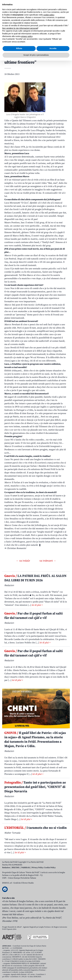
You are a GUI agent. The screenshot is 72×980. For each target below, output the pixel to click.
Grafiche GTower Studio (24, 883)
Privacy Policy (38, 868)
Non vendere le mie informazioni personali (20, 948)
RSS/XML (16, 868)
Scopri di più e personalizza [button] (36, 974)
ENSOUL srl (7, 883)
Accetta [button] (53, 968)
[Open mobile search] (61, 25)
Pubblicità (26, 868)
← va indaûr (23, 561)
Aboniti (10, 25)
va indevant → (48, 561)
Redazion (6, 868)
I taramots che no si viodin (36, 828)
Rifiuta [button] (19, 968)
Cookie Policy (50, 868)
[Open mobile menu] (67, 25)
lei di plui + (37, 605)
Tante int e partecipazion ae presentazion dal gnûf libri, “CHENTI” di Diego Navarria (35, 787)
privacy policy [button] (27, 956)
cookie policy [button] (49, 934)
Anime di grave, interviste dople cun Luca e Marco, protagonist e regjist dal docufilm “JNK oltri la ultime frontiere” (35, 55)
